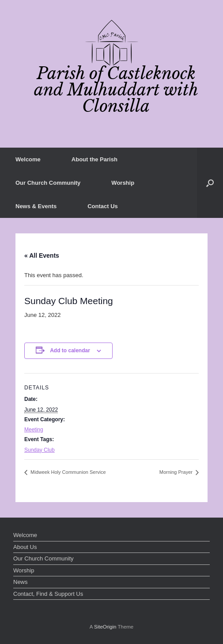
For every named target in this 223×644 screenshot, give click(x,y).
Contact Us (103, 206)
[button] (210, 183)
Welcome (28, 159)
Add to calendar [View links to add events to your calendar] (70, 351)
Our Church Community (48, 183)
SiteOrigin (105, 627)
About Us (25, 547)
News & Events (36, 206)
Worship (123, 183)
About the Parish (94, 159)
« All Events (42, 255)
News (21, 582)
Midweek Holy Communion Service (68, 472)
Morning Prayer (177, 472)
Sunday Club (40, 450)
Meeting (34, 430)
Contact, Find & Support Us (48, 594)
